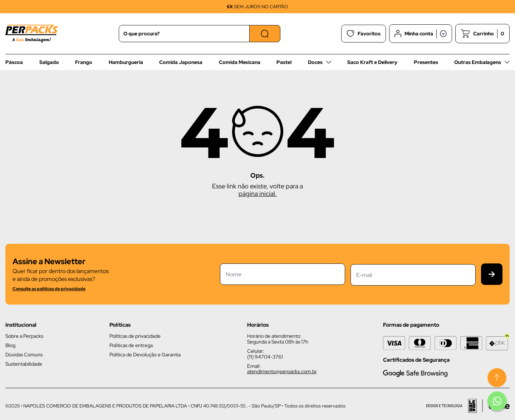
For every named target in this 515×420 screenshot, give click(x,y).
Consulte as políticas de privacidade (49, 289)
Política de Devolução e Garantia (145, 355)
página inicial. (258, 194)
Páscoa (14, 62)
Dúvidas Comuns (24, 355)
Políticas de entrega (131, 345)
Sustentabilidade (24, 364)
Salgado (49, 62)
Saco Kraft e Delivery (372, 62)
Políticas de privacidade (135, 336)
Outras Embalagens (478, 62)
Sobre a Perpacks (24, 336)
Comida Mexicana (240, 62)
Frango (84, 62)
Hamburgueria (126, 62)
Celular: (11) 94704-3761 (265, 354)
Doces (315, 62)
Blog (10, 345)
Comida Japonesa (181, 62)
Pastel (284, 62)
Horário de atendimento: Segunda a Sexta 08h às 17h (278, 339)
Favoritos (364, 34)
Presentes (426, 62)
